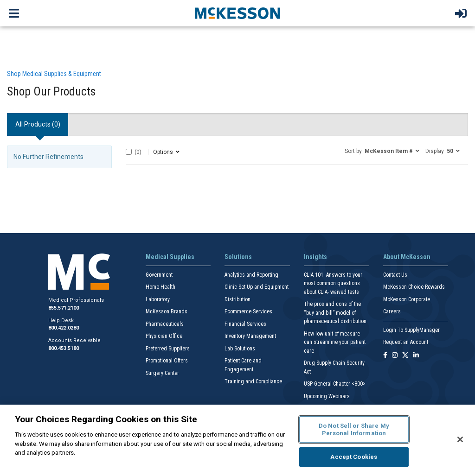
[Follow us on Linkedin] (416, 356)
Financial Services (245, 324)
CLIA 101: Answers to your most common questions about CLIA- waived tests (333, 283)
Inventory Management (250, 336)
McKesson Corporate (407, 299)
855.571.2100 (64, 308)
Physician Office (164, 336)
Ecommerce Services (248, 311)
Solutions (238, 257)
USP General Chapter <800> (335, 384)
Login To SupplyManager (411, 330)
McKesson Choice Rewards (414, 287)
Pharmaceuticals (165, 324)
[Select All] (129, 152)
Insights (315, 257)
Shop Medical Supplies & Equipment (54, 74)
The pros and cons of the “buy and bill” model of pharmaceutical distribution (335, 313)
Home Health (160, 287)
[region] (237, 440)
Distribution (237, 299)
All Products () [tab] (38, 124)
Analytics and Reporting (251, 275)
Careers (392, 311)
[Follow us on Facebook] (385, 356)
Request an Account (406, 342)
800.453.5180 (64, 348)
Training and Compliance (253, 381)
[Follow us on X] (405, 356)
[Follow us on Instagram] (395, 356)
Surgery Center (162, 373)
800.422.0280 (64, 328)
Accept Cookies (354, 457)
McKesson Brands (167, 311)
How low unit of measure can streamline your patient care (335, 342)
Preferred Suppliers (168, 349)
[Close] (460, 439)
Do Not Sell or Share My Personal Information (354, 429)
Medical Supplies (170, 257)
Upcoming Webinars (327, 396)
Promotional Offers (167, 361)
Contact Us (395, 275)
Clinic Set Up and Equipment (257, 287)
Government (159, 275)
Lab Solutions (240, 349)
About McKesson (407, 257)
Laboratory (158, 299)
